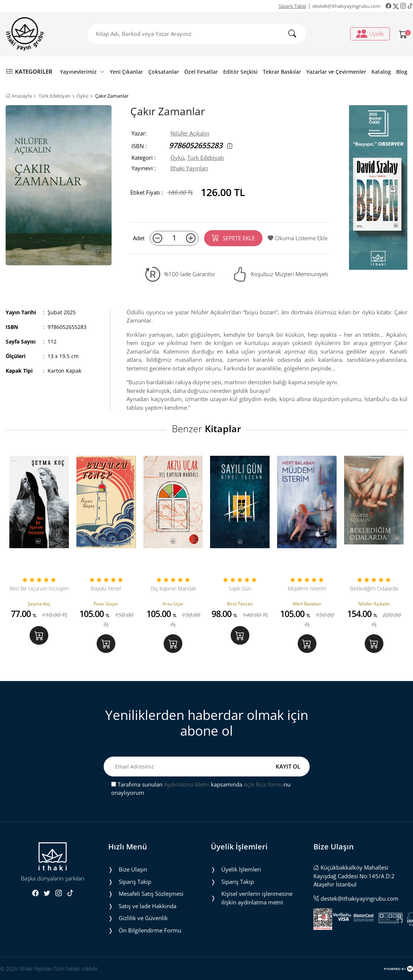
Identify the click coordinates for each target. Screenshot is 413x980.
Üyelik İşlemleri (241, 869)
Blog (402, 72)
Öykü (82, 96)
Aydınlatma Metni (187, 784)
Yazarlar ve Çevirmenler (336, 72)
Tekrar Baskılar (282, 72)
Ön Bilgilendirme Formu (150, 930)
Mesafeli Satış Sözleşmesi (151, 894)
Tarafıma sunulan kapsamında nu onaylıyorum (201, 789)
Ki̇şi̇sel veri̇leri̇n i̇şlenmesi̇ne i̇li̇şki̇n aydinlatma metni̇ (257, 898)
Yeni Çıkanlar (126, 72)
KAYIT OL (288, 766)
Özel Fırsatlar (201, 72)
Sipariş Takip (292, 6)
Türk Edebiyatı (54, 96)
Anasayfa (19, 96)
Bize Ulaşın (133, 869)
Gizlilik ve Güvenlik (143, 918)
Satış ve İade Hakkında (148, 906)
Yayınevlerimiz (82, 72)
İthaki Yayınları (189, 168)
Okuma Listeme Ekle (298, 238)
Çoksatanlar (164, 72)
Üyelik (370, 34)
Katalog (381, 72)
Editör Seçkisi (240, 72)
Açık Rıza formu (264, 784)
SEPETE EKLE (233, 238)
